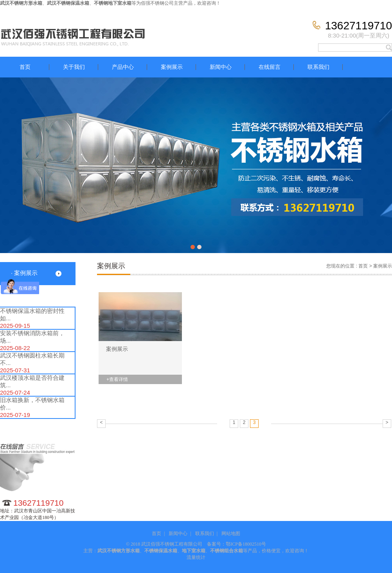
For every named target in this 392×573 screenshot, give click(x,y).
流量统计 (196, 557)
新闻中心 (221, 67)
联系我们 (318, 67)
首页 (25, 67)
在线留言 (270, 67)
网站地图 (231, 533)
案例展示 (172, 67)
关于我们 (74, 67)
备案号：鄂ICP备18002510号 (236, 544)
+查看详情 (117, 379)
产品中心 (123, 67)
